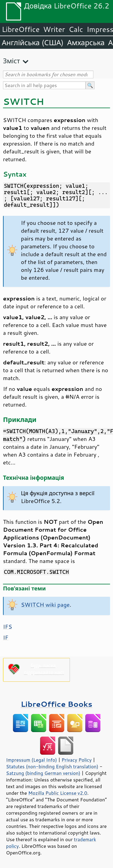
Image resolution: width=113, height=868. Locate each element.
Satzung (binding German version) (43, 773)
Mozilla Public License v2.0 (58, 793)
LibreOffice (21, 29)
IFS (8, 627)
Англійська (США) (33, 42)
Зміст (11, 61)
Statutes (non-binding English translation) (52, 766)
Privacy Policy (77, 760)
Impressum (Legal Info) (31, 760)
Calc (76, 29)
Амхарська (86, 42)
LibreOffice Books (57, 704)
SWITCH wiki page (45, 605)
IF (6, 637)
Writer (54, 29)
